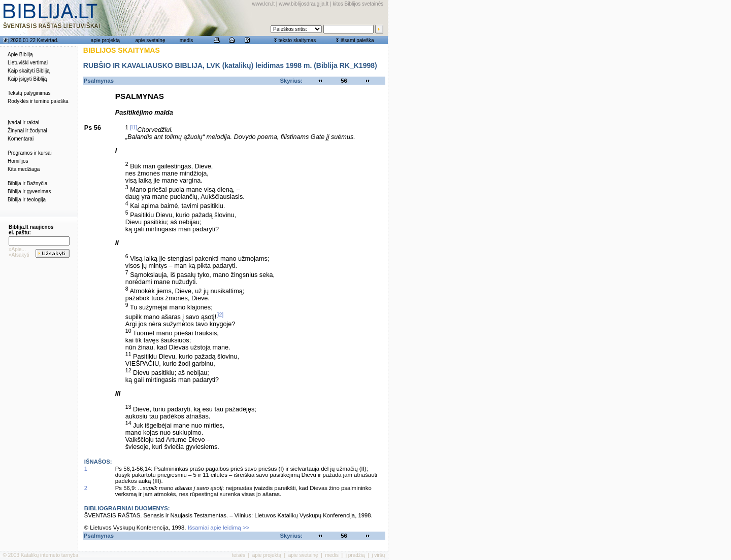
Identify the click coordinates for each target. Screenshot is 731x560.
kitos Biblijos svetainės (358, 4)
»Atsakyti (19, 255)
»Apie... (17, 249)
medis (187, 40)
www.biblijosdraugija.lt (304, 4)
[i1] (134, 127)
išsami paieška (357, 40)
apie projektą (105, 40)
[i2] (220, 314)
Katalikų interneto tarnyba (49, 555)
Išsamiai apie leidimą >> (219, 528)
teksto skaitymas (297, 40)
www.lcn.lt (263, 4)
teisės (239, 555)
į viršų (378, 555)
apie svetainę (151, 40)
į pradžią (355, 555)
